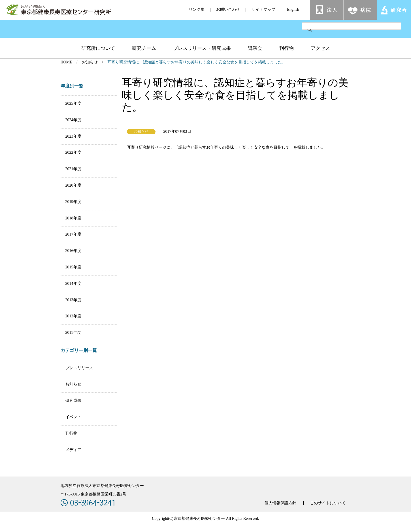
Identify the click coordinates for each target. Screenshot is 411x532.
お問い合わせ (228, 9)
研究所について (98, 48)
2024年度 (73, 120)
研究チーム (144, 48)
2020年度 (73, 185)
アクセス (320, 48)
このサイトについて (328, 503)
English (293, 9)
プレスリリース (79, 368)
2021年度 (73, 169)
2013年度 (73, 300)
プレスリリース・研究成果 (202, 48)
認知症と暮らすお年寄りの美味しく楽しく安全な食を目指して (234, 147)
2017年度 (73, 234)
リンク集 (197, 9)
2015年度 (73, 267)
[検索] (345, 26)
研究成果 (73, 400)
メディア (73, 450)
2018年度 (73, 218)
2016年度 (73, 251)
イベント (73, 417)
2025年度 (73, 103)
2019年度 (73, 202)
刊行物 (287, 48)
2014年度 (73, 284)
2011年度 (73, 333)
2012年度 (73, 316)
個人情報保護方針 (280, 503)
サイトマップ (263, 9)
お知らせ (90, 62)
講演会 (255, 48)
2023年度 (73, 136)
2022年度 (73, 152)
